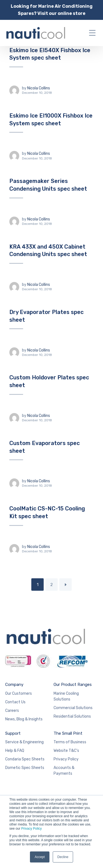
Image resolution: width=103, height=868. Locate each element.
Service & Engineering (24, 742)
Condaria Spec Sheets (25, 759)
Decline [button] (63, 857)
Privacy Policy (31, 829)
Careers (12, 711)
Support (13, 733)
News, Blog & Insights (24, 719)
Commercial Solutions (73, 708)
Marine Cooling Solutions (66, 696)
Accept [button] (40, 857)
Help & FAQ (15, 751)
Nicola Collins (39, 88)
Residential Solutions (72, 716)
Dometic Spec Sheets (25, 768)
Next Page (66, 585)
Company (14, 685)
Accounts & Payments (64, 771)
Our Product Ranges (73, 685)
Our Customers (19, 693)
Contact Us (15, 702)
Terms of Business (70, 742)
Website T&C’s (66, 751)
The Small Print (68, 733)
